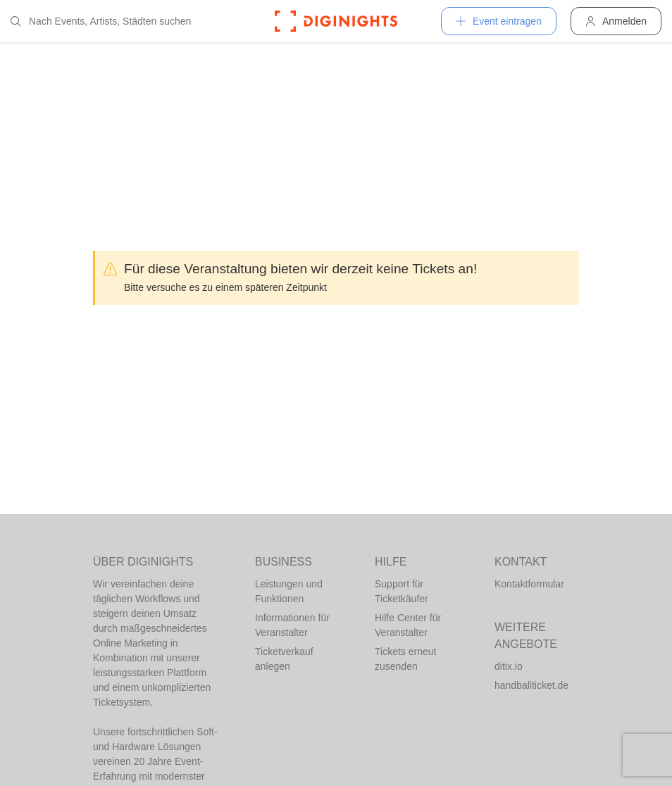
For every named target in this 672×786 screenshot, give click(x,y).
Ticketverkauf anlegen (284, 659)
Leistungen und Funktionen (289, 591)
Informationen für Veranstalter (292, 625)
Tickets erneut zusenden (405, 659)
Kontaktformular (529, 584)
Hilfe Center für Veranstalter (408, 625)
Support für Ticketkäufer (402, 591)
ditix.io (509, 666)
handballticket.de (531, 685)
